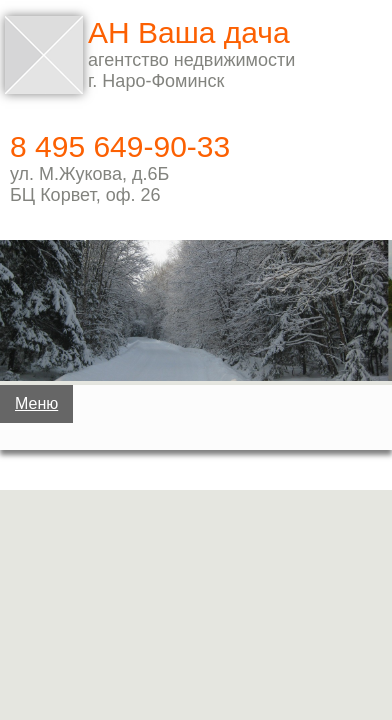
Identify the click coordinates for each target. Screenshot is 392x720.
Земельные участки (192, 542)
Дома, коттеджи (192, 479)
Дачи (192, 416)
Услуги (196, 668)
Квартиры (192, 605)
